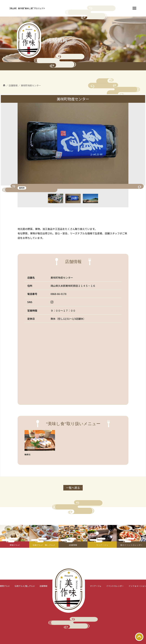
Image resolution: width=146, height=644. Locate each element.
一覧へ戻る (73, 488)
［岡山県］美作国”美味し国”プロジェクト (27, 8)
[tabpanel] (73, 144)
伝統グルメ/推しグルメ (25, 586)
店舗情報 (43, 586)
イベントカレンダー (115, 586)
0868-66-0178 (58, 294)
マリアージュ (96, 586)
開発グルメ (5, 586)
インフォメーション (137, 586)
